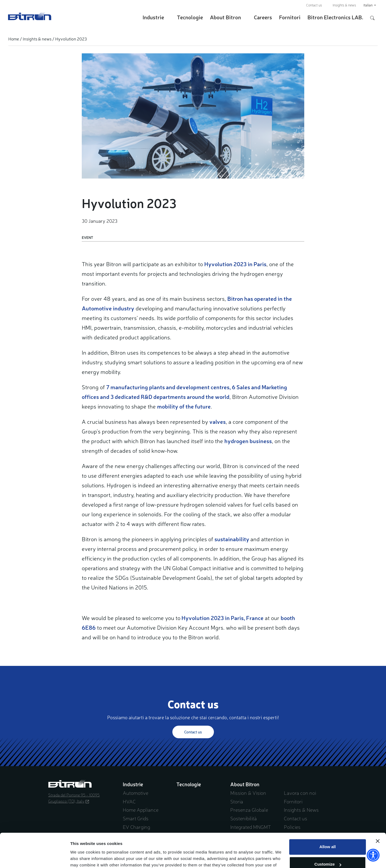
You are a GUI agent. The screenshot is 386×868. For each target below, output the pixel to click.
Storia (237, 801)
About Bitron (225, 17)
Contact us (314, 5)
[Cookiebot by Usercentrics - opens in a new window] (35, 858)
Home (14, 39)
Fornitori (290, 17)
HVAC (129, 801)
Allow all (328, 818)
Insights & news (344, 5)
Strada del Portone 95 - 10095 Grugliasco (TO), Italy (74, 798)
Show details (83, 857)
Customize (328, 835)
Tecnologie (190, 17)
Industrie (153, 17)
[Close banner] (378, 812)
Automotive (136, 793)
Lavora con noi (300, 793)
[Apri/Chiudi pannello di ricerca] (372, 17)
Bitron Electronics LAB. (335, 17)
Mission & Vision (248, 793)
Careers (263, 17)
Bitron (30, 16)
